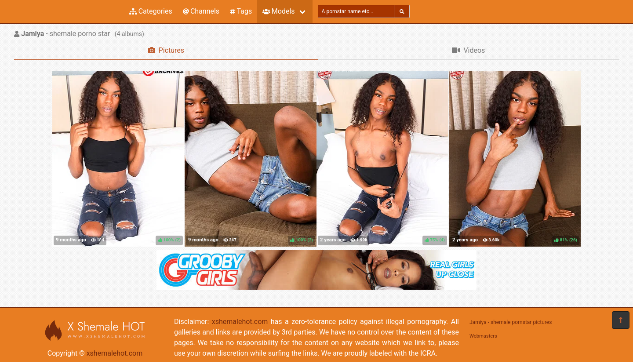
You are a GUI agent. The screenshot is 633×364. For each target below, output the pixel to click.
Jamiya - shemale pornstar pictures (511, 322)
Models (278, 11)
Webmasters (483, 336)
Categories (151, 11)
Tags (241, 11)
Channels (201, 11)
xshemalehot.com (115, 353)
